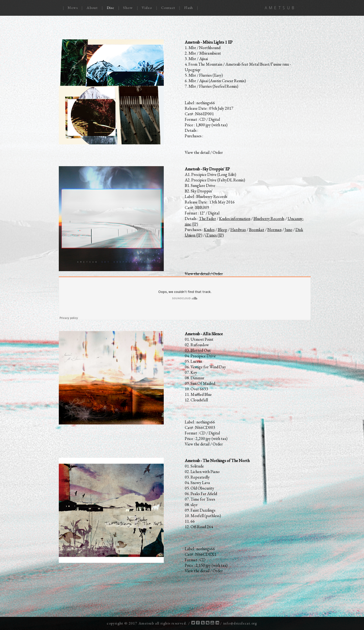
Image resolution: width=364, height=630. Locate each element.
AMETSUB (281, 8)
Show (128, 8)
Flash (189, 8)
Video (147, 8)
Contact (168, 8)
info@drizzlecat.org (240, 623)
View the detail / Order (204, 152)
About (92, 8)
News (73, 8)
